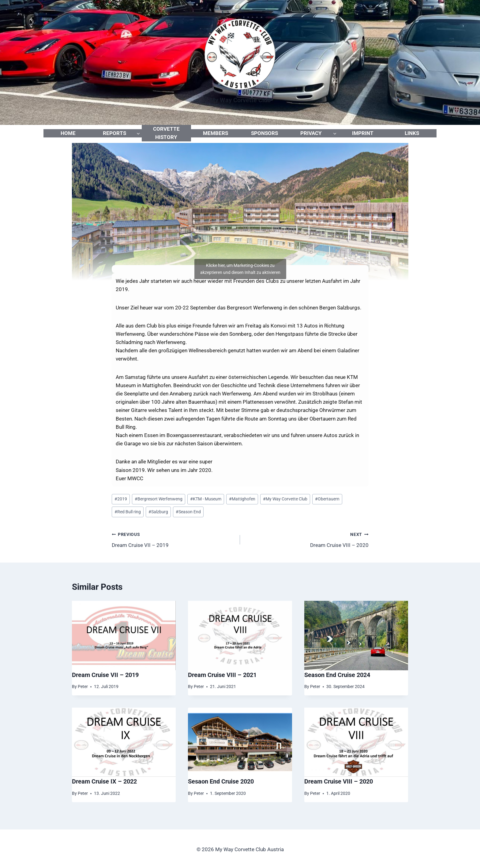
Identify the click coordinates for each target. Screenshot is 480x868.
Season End (188, 512)
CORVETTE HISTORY (166, 133)
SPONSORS (264, 133)
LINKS (412, 133)
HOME (68, 133)
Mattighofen (242, 499)
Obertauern (327, 499)
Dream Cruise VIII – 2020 (307, 539)
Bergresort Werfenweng (159, 499)
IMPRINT (363, 133)
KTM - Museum (206, 499)
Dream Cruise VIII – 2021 (222, 675)
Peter (83, 687)
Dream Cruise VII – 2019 (173, 539)
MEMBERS (216, 133)
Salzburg (158, 512)
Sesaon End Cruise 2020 (221, 781)
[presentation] (124, 635)
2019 (121, 499)
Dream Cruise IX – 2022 (104, 781)
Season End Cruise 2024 (337, 675)
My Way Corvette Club (285, 499)
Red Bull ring (128, 512)
